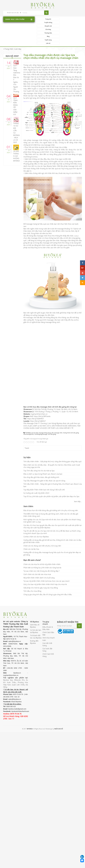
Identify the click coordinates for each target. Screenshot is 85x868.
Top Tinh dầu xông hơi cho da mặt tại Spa (39, 457)
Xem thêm (28, 493)
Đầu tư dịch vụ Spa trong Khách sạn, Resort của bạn (43, 460)
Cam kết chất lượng (47, 631)
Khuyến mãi (48, 23)
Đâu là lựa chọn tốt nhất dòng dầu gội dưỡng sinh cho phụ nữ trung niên (51, 497)
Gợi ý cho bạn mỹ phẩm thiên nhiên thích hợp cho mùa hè (45, 571)
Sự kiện (27, 443)
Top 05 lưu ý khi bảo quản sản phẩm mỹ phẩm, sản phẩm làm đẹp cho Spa (51, 483)
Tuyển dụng (48, 29)
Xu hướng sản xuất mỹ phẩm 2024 (36, 479)
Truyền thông (70, 19)
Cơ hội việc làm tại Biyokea (36, 617)
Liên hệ (70, 29)
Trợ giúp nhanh (46, 609)
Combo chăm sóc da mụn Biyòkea (36, 523)
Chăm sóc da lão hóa (31, 535)
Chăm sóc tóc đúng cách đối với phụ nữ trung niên (42, 532)
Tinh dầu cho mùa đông (32, 577)
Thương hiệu (48, 26)
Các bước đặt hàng (47, 636)
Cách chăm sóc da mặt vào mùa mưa (37, 560)
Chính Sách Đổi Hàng (48, 641)
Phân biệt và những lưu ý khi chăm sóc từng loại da (42, 554)
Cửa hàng (70, 23)
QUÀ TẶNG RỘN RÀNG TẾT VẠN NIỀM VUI (15, 92)
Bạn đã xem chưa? (32, 546)
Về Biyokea (35, 608)
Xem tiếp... (78, 488)
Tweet (27, 434)
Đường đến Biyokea (34, 628)
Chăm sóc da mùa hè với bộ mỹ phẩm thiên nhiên (42, 550)
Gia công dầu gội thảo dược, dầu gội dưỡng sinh (41, 463)
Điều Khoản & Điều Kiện (48, 614)
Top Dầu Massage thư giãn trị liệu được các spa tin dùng (44, 467)
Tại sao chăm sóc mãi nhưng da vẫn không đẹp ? (42, 557)
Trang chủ (48, 19)
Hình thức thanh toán (49, 625)
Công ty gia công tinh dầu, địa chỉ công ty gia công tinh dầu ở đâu (48, 581)
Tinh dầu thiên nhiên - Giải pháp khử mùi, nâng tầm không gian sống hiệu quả (52, 448)
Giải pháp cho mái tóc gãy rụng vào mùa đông (41, 574)
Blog (70, 26)
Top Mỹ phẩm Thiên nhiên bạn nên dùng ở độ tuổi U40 (44, 476)
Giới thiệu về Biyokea (35, 612)
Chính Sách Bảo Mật (48, 620)
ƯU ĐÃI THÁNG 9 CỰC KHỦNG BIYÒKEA (16, 142)
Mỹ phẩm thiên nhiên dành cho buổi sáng (39, 564)
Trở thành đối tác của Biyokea (36, 623)
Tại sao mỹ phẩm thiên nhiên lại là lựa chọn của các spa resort (46, 567)
